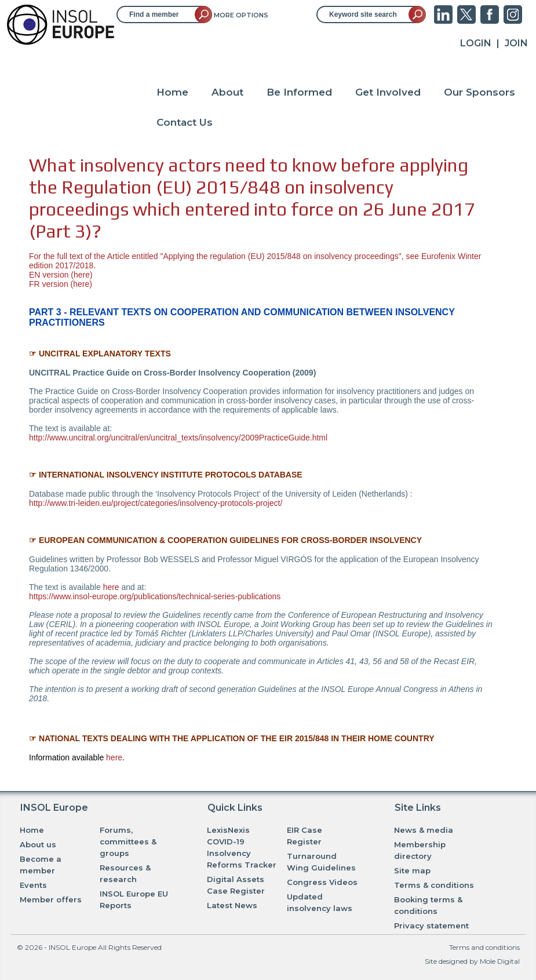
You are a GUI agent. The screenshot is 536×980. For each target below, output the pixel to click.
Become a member (41, 865)
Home (172, 92)
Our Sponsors (480, 92)
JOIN (516, 43)
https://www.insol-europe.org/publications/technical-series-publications (155, 596)
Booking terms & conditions (428, 905)
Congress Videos (322, 882)
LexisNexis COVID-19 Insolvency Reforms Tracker (242, 847)
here (82, 275)
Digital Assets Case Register (236, 885)
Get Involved (388, 92)
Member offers (51, 899)
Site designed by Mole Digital (472, 961)
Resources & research (125, 873)
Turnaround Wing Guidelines (321, 862)
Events (33, 885)
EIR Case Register (305, 836)
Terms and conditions (484, 947)
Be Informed (299, 92)
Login (476, 43)
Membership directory (420, 850)
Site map (412, 870)
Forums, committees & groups (128, 841)
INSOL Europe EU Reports (134, 899)
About (227, 92)
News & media (424, 830)
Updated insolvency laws (320, 902)
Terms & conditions (434, 885)
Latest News (232, 905)
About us (38, 844)
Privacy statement (431, 926)
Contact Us (185, 122)
